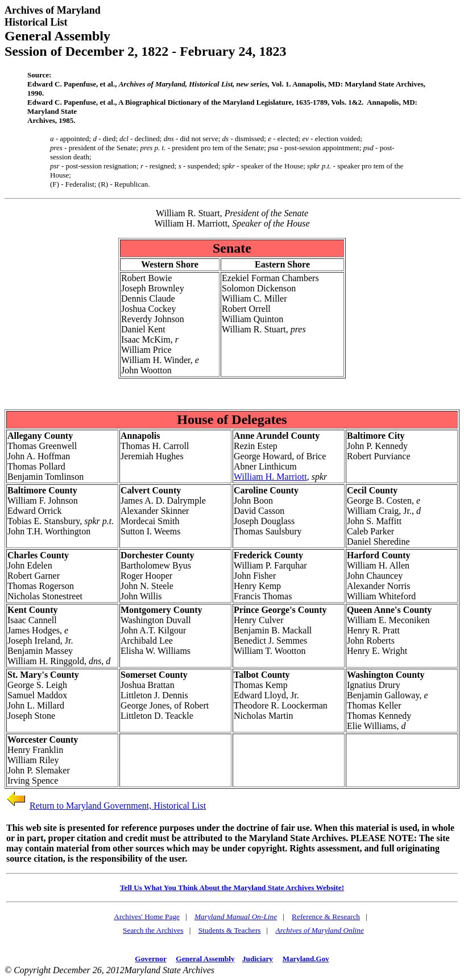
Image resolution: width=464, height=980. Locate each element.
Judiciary (258, 959)
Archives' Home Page (147, 917)
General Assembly (205, 959)
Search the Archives (153, 930)
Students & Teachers (230, 930)
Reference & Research (326, 917)
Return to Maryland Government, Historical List (118, 806)
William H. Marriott (270, 477)
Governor (150, 959)
